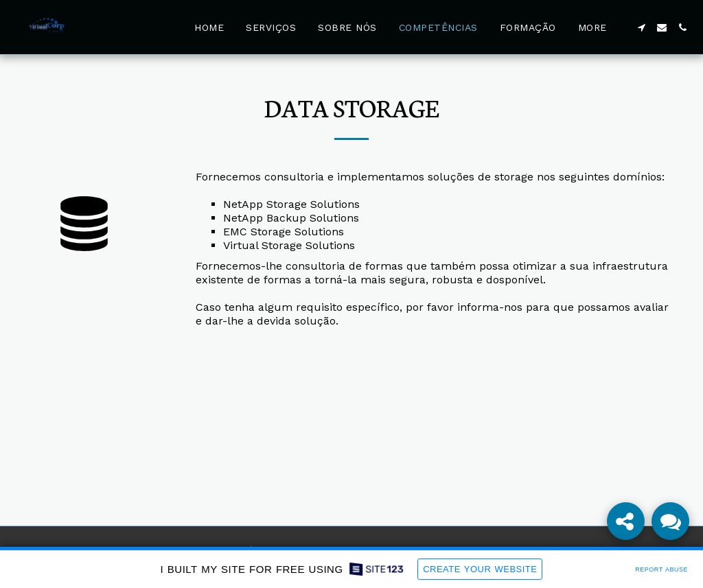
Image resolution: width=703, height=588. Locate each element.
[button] (641, 27)
